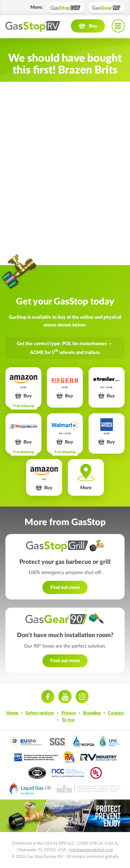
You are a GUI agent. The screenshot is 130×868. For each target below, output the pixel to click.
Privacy (69, 713)
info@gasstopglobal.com (91, 850)
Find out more (65, 587)
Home (12, 713)
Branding (92, 713)
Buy (93, 27)
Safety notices (40, 713)
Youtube (65, 696)
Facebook (48, 696)
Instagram (82, 696)
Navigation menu (118, 27)
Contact (116, 713)
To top (68, 720)
